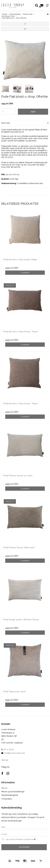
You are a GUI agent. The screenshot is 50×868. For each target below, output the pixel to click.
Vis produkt (25, 273)
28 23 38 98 (8, 749)
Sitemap (5, 760)
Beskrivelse (6, 123)
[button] (25, 24)
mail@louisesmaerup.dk (14, 753)
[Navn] (24, 827)
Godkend (24, 847)
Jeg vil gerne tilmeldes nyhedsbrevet (23, 839)
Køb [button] (33, 112)
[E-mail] (24, 834)
